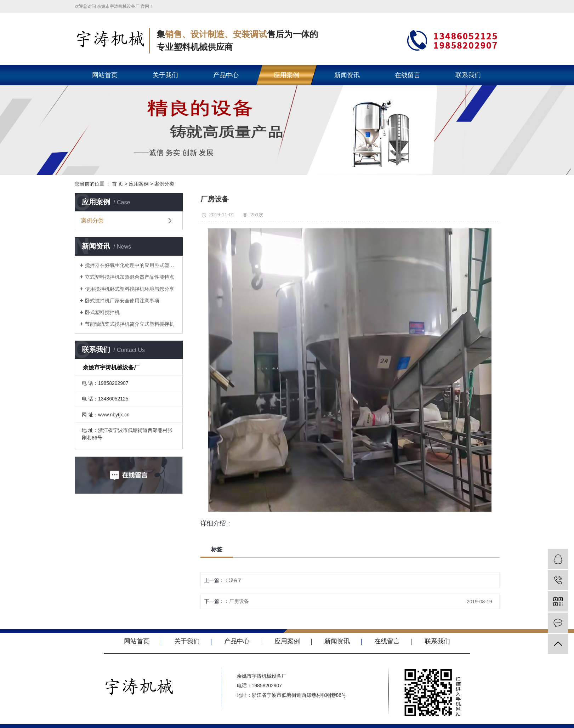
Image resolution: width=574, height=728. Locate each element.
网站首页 (105, 75)
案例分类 (164, 184)
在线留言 (408, 75)
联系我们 (468, 75)
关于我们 (165, 75)
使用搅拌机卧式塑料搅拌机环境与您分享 (130, 289)
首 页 (118, 184)
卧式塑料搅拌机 (102, 312)
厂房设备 (239, 601)
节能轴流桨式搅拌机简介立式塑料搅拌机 (130, 324)
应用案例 (286, 75)
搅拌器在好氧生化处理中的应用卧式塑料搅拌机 (131, 265)
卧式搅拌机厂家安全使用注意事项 (122, 301)
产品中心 (226, 75)
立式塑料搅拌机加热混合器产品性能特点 (130, 277)
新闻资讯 (347, 75)
